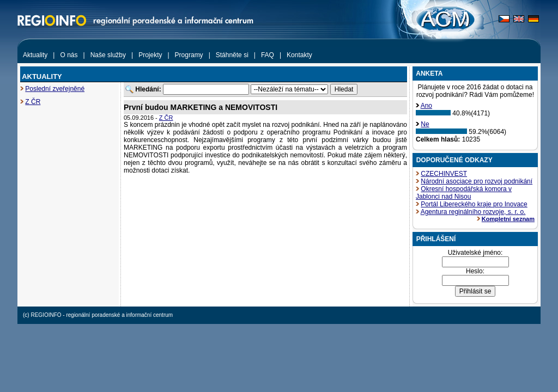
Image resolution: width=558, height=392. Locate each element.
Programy (189, 55)
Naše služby (108, 55)
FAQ (268, 55)
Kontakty (299, 55)
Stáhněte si (232, 55)
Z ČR (33, 102)
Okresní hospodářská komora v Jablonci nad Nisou (464, 193)
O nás (69, 55)
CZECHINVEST (444, 174)
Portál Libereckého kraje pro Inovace (474, 204)
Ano (426, 106)
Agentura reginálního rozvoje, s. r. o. (473, 212)
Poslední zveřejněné (55, 89)
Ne (425, 124)
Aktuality (35, 55)
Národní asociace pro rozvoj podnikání (477, 181)
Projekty (150, 55)
